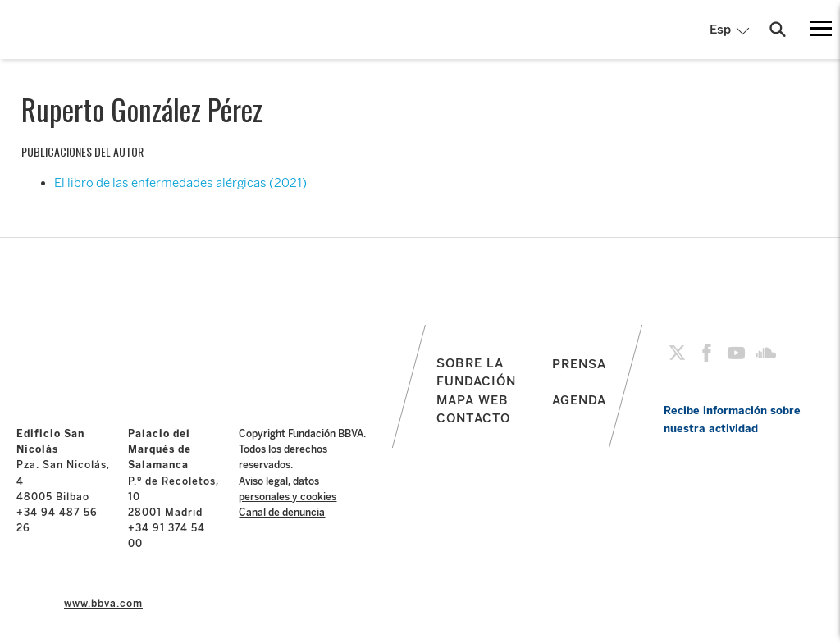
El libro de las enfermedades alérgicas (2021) (180, 183)
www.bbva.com (103, 604)
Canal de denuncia (282, 513)
